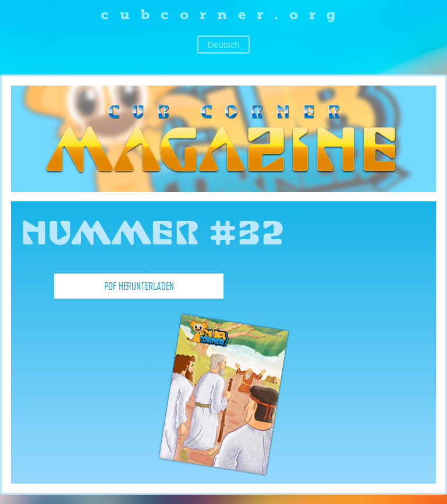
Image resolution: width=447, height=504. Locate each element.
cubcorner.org (224, 14)
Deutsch (223, 45)
